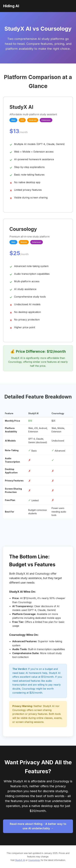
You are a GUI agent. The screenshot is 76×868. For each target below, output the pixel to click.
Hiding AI (11, 6)
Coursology (34, 860)
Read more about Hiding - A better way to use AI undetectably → (38, 826)
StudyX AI (20, 860)
